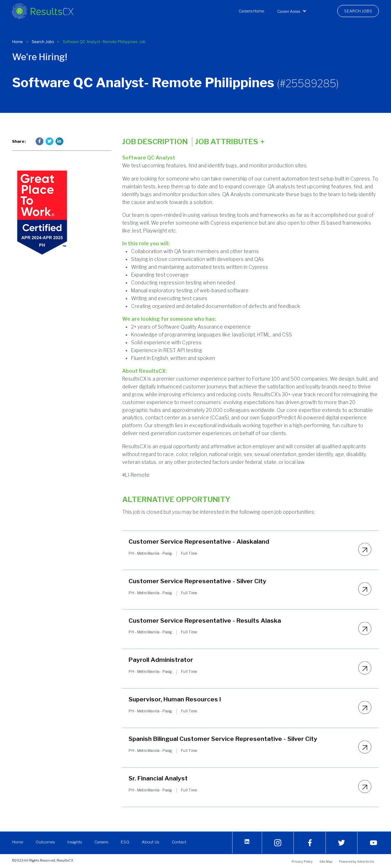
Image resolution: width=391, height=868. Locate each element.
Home (17, 42)
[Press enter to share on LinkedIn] (59, 141)
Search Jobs (358, 11)
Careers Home (251, 11)
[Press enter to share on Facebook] (40, 141)
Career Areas (291, 11)
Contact (178, 842)
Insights (75, 842)
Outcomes (45, 842)
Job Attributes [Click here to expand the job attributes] (230, 142)
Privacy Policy (302, 862)
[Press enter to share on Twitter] (49, 141)
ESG (125, 842)
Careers (101, 842)
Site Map (326, 862)
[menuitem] (251, 11)
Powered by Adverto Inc (357, 862)
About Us (150, 842)
